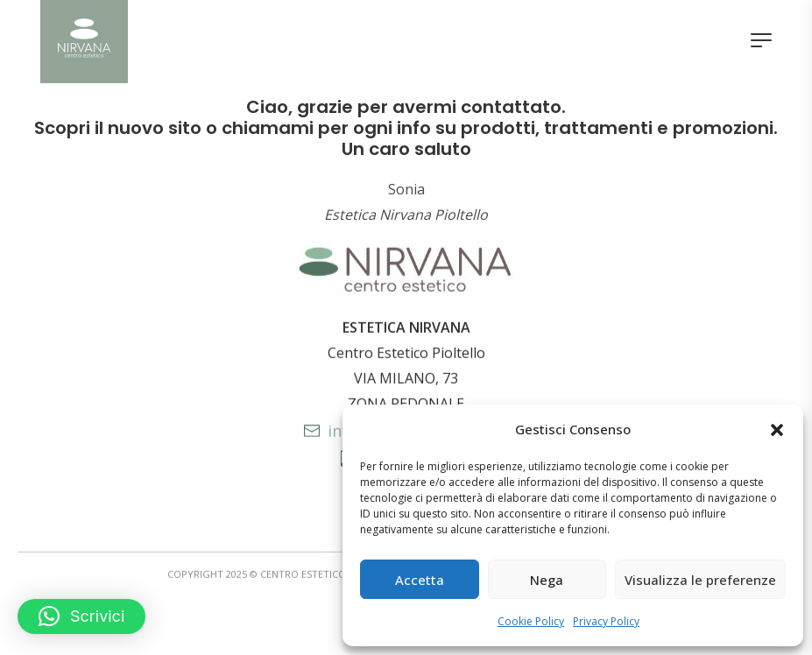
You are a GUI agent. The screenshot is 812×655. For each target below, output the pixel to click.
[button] (777, 430)
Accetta (420, 580)
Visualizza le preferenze (700, 580)
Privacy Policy (606, 621)
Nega (547, 580)
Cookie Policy (531, 621)
